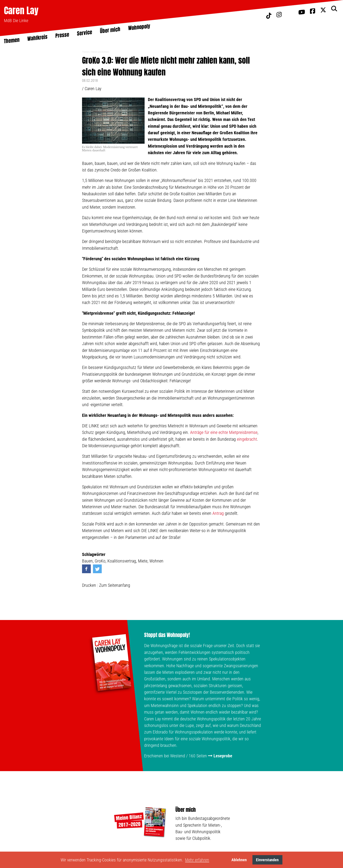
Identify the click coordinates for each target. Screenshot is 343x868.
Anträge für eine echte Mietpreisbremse (224, 432)
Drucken (89, 585)
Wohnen (156, 561)
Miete (143, 561)
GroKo (100, 561)
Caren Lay (21, 10)
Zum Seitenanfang (115, 585)
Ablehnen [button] (239, 860)
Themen (86, 52)
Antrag (218, 513)
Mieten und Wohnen (100, 52)
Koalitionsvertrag (122, 561)
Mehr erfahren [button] (197, 860)
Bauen (87, 561)
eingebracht (247, 439)
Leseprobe (223, 756)
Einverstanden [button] (267, 860)
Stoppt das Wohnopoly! (167, 635)
